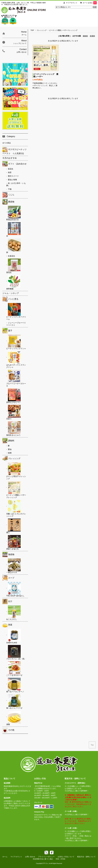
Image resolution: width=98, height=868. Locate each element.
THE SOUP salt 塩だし (15, 589)
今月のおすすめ (10, 158)
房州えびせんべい (13, 396)
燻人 (13, 526)
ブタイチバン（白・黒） (16, 652)
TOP (32, 30)
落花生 (11, 169)
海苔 (10, 172)
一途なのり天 (13, 566)
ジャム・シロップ (11, 293)
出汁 (7, 602)
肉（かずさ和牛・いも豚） (16, 184)
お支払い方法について (66, 857)
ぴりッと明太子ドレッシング (16, 471)
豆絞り (13, 412)
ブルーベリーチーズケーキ (16, 378)
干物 (10, 189)
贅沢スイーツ (13, 176)
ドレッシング (42, 30)
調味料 (8, 441)
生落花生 (11, 256)
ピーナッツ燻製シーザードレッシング (63, 30)
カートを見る (90, 3)
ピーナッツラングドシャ (16, 342)
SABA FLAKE (13, 636)
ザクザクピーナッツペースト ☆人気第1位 (14, 151)
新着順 (92, 36)
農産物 (8, 202)
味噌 (10, 453)
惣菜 (7, 625)
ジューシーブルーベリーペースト (16, 324)
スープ (8, 578)
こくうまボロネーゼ (14, 669)
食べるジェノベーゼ (14, 702)
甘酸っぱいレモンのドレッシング (16, 509)
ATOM (63, 859)
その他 (8, 730)
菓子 (7, 331)
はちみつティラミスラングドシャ (16, 360)
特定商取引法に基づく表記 (43, 859)
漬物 (13, 718)
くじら (8, 195)
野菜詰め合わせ (13, 213)
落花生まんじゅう (13, 429)
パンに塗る (10, 299)
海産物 (8, 555)
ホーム (5, 857)
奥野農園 (13, 282)
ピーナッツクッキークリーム (16, 312)
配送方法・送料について (86, 857)
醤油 (10, 449)
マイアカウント (72, 3)
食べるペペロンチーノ (15, 685)
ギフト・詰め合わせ (14, 164)
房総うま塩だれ (13, 542)
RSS (57, 859)
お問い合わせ (30, 857)
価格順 (85, 36)
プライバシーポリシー (46, 857)
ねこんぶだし (13, 613)
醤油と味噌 (12, 180)
